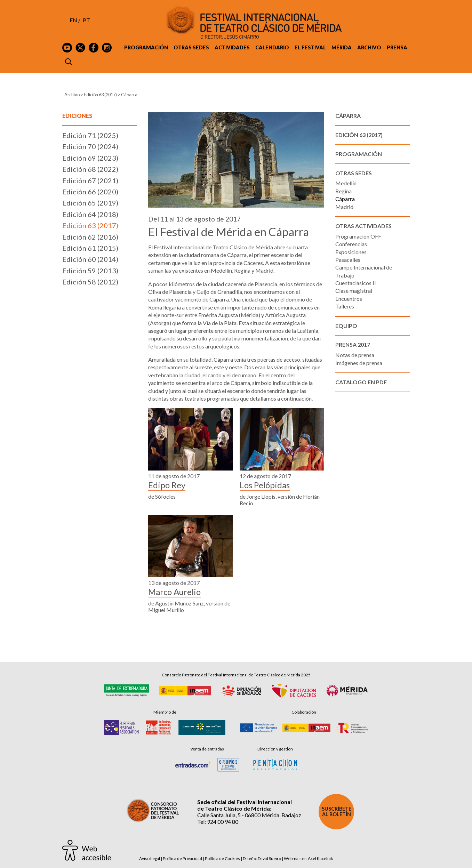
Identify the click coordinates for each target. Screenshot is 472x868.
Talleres (345, 306)
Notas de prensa (355, 355)
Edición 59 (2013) (90, 271)
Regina (343, 191)
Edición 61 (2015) (90, 248)
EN (73, 20)
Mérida (342, 47)
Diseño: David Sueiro (262, 858)
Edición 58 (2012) (90, 282)
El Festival (310, 47)
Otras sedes (191, 47)
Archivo (369, 47)
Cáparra (345, 199)
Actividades (232, 47)
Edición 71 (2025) (90, 135)
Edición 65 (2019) (90, 203)
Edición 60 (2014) (90, 259)
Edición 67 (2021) (90, 180)
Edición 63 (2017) (100, 95)
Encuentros (349, 299)
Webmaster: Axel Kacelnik (308, 858)
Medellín (346, 183)
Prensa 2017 (353, 344)
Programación (146, 47)
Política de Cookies (222, 858)
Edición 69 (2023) (90, 158)
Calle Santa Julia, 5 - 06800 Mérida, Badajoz (249, 815)
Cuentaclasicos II (356, 283)
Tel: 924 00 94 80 (218, 822)
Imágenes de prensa (359, 363)
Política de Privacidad (182, 858)
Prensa (397, 47)
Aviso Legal (150, 858)
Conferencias (351, 244)
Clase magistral (354, 291)
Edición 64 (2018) (90, 214)
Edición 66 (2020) (90, 192)
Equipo (346, 326)
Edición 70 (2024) (90, 146)
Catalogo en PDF (361, 382)
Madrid (344, 207)
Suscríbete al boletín (337, 811)
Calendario (272, 47)
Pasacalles (348, 260)
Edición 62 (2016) (90, 237)
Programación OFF (358, 236)
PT (86, 20)
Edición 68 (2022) (90, 169)
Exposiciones (351, 252)
